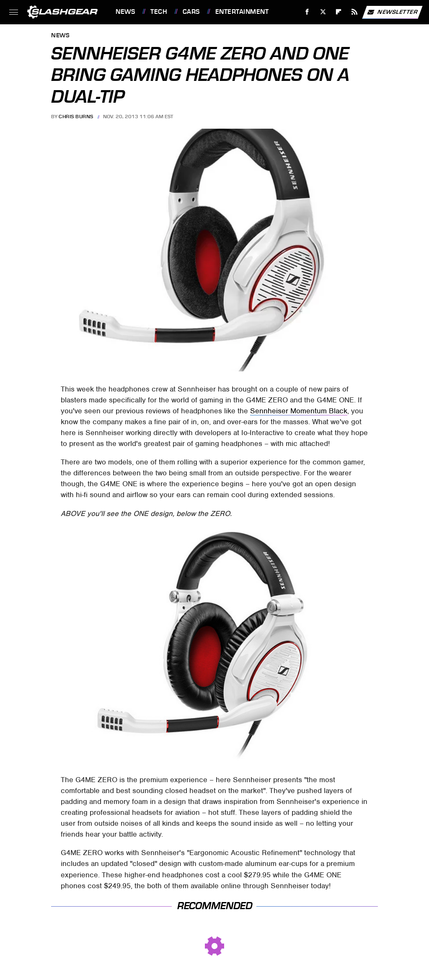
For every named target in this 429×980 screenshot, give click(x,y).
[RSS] (355, 12)
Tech (159, 12)
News (125, 12)
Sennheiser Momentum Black (299, 411)
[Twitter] (323, 12)
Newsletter (392, 12)
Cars (191, 12)
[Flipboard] (339, 12)
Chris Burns (76, 117)
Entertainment (242, 12)
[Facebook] (307, 12)
